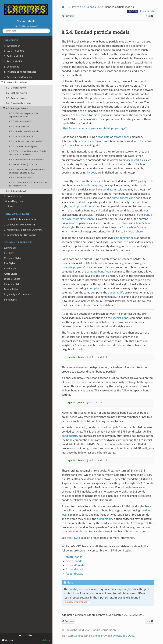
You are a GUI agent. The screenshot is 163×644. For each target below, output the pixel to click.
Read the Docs (125, 636)
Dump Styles (11, 289)
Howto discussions (81, 7)
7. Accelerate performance (18, 77)
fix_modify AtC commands (18, 294)
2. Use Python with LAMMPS (20, 225)
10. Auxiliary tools (14, 201)
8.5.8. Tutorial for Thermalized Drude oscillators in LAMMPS (28, 153)
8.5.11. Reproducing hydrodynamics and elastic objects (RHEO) (27, 171)
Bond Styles (10, 269)
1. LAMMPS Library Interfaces (20, 219)
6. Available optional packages (20, 72)
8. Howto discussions (14, 83)
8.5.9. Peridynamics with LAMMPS (26, 160)
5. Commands (11, 67)
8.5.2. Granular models (20, 122)
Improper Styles (13, 284)
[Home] (63, 7)
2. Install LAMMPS (14, 51)
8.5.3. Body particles (19, 127)
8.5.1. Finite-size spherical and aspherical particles (24, 115)
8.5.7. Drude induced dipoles (23, 147)
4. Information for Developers (20, 235)
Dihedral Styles (12, 279)
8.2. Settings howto (17, 93)
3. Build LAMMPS (13, 56)
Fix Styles (9, 253)
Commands (10, 248)
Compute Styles (13, 258)
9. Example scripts (14, 196)
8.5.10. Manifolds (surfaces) (23, 165)
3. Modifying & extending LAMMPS (23, 230)
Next (149, 16)
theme (97, 636)
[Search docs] (26, 31)
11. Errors (9, 206)
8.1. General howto (16, 88)
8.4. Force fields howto (18, 103)
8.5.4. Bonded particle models (24, 132)
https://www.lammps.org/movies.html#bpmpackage (93, 128)
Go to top (27, 635)
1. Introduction (12, 46)
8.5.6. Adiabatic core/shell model (25, 142)
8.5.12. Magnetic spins (20, 178)
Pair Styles (10, 263)
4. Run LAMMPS (13, 61)
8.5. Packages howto (16, 109)
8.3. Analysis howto (17, 98)
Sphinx (79, 636)
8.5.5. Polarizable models (21, 137)
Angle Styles (10, 274)
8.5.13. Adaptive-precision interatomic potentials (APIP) (28, 184)
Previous (68, 16)
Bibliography (11, 300)
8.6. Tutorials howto (17, 191)
